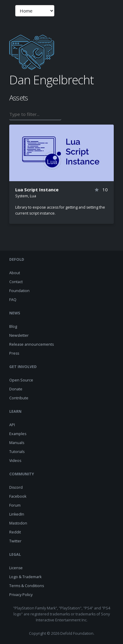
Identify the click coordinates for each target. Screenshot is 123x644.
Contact (16, 282)
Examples (18, 434)
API (12, 425)
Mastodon (18, 523)
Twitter (15, 541)
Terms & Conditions (27, 586)
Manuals (17, 443)
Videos (15, 461)
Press (14, 353)
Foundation (19, 291)
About (15, 273)
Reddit (15, 532)
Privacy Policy (21, 595)
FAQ (13, 300)
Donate (16, 389)
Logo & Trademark (25, 577)
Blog (13, 326)
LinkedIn (17, 514)
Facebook (18, 496)
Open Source (21, 380)
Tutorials (17, 452)
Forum (15, 505)
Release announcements (31, 344)
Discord (16, 487)
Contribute (19, 398)
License (16, 568)
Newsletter (19, 335)
